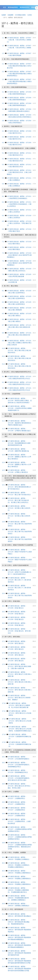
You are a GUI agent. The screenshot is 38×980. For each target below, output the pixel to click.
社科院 (30, 15)
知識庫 (4, 15)
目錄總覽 (10, 15)
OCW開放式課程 (20, 15)
